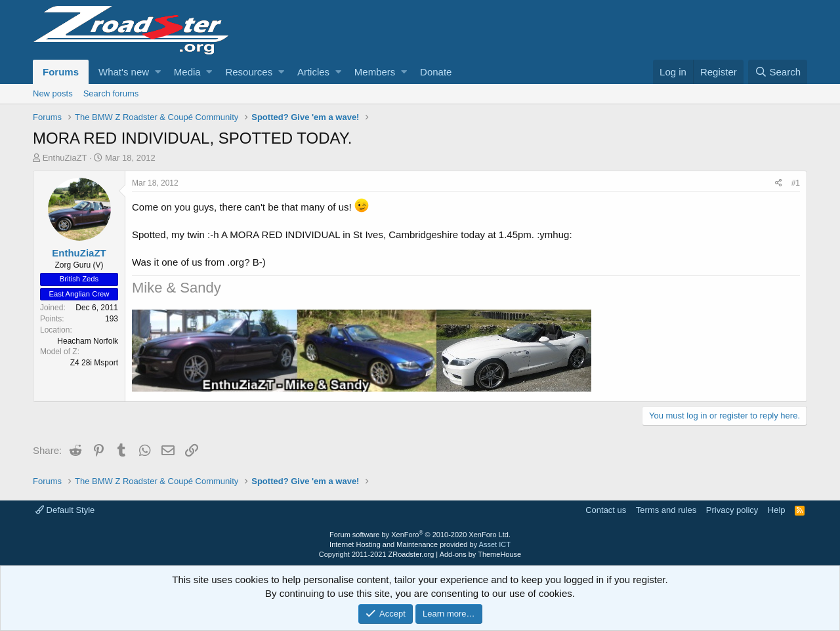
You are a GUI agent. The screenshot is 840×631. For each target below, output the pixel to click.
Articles (313, 72)
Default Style (65, 510)
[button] (158, 72)
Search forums (111, 93)
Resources (249, 72)
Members (375, 72)
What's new (124, 72)
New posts (53, 93)
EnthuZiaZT (65, 158)
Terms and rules (666, 510)
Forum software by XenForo (420, 535)
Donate (436, 72)
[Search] (778, 72)
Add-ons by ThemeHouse (481, 554)
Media (187, 72)
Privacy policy (732, 510)
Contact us (606, 510)
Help (777, 510)
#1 (796, 183)
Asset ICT (495, 544)
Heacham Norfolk (88, 341)
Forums (61, 72)
